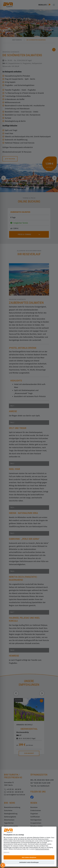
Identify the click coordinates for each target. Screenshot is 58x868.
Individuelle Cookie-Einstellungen (29, 862)
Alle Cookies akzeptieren (29, 857)
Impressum (6, 852)
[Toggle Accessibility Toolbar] (3, 865)
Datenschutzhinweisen (42, 849)
